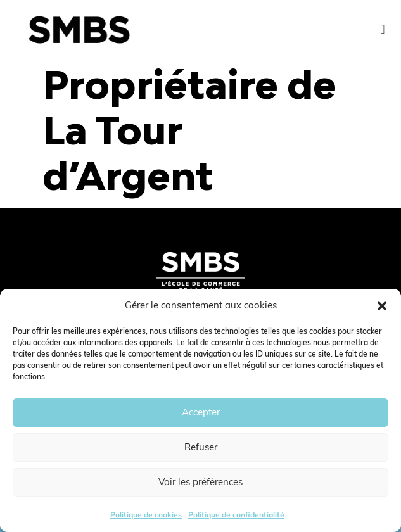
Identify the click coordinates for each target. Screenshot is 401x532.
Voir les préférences (200, 482)
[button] (382, 306)
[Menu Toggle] (382, 29)
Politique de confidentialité (236, 515)
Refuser (201, 447)
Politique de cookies (146, 515)
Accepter (201, 412)
